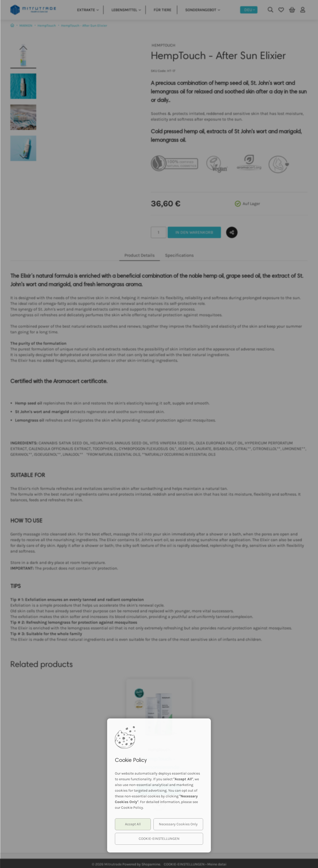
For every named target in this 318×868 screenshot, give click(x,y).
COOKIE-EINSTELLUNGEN (159, 839)
